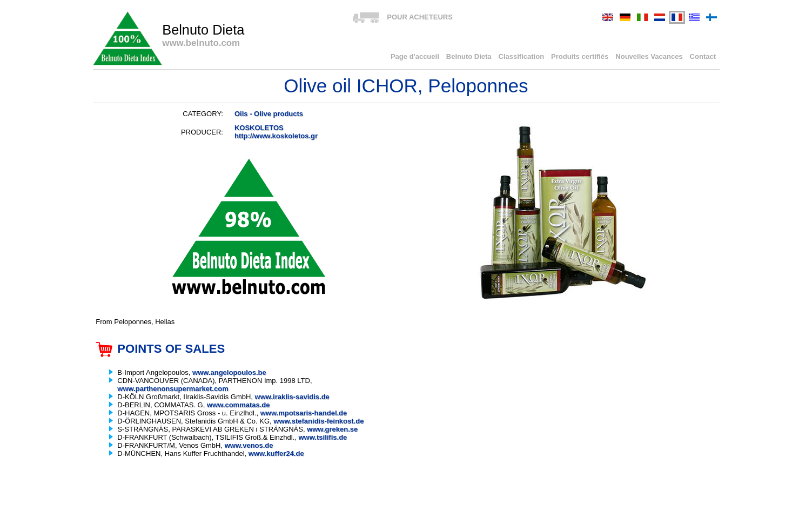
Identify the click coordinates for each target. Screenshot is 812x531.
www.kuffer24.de (276, 453)
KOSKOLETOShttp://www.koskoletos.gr (276, 132)
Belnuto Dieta (469, 56)
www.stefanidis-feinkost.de (318, 421)
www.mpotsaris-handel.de (304, 413)
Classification (522, 56)
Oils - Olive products (269, 114)
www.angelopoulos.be (229, 372)
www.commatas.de (239, 405)
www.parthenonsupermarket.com (173, 389)
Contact (703, 56)
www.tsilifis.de (323, 437)
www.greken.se (332, 429)
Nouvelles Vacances (649, 56)
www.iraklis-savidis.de (292, 397)
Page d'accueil (415, 56)
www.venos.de (249, 445)
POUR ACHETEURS (420, 17)
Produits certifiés (580, 56)
